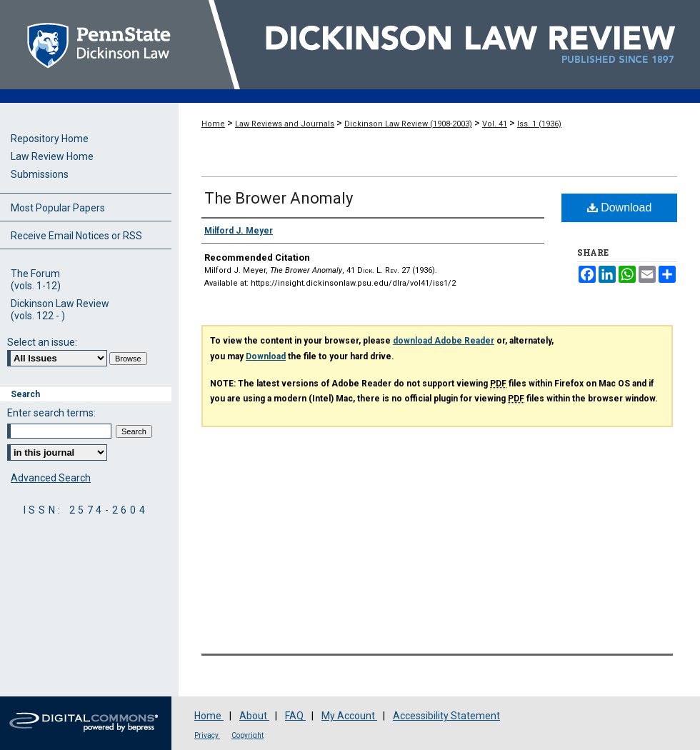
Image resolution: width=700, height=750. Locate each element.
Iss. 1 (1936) (539, 124)
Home (213, 124)
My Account (349, 716)
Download (620, 207)
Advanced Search (51, 478)
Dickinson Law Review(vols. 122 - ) (60, 310)
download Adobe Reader (444, 341)
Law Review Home (52, 156)
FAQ (295, 716)
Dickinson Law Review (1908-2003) (408, 124)
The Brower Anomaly (279, 198)
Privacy (207, 735)
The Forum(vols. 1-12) (36, 280)
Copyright (247, 735)
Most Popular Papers (58, 208)
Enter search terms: (51, 413)
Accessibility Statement (446, 716)
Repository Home (50, 139)
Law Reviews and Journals (285, 124)
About (254, 716)
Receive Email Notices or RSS (76, 236)
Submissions (40, 174)
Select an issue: (42, 342)
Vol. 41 (495, 124)
